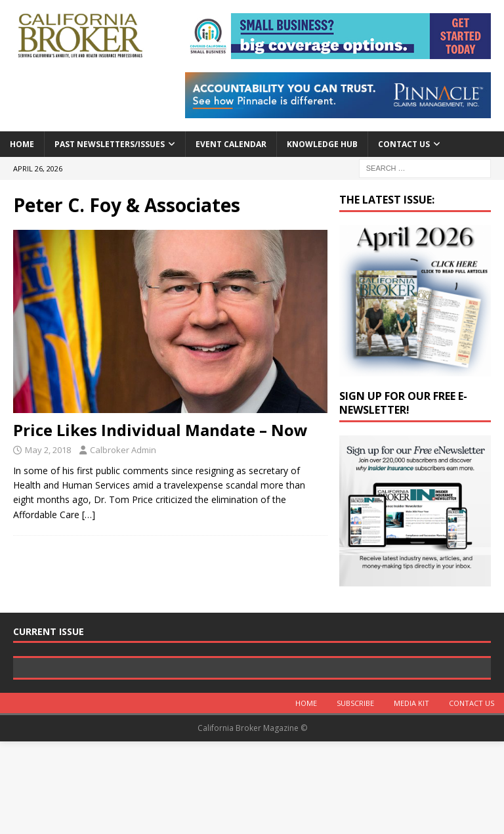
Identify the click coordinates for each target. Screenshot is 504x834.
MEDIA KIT (411, 796)
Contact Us (404, 144)
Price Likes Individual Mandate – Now (160, 430)
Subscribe (355, 796)
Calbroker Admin (123, 450)
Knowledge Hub (322, 144)
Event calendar (231, 144)
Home (22, 144)
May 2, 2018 (48, 450)
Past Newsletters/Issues (110, 144)
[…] (89, 515)
